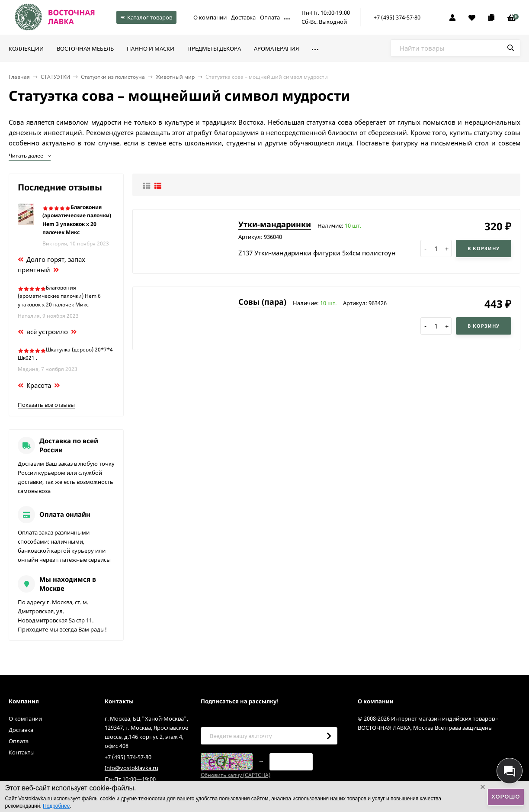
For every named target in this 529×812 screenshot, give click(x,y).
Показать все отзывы (46, 405)
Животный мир (175, 77)
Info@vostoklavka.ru (131, 768)
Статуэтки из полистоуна (113, 77)
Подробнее (56, 806)
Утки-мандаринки (275, 224)
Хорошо (506, 797)
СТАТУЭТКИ (55, 77)
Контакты (22, 752)
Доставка (243, 17)
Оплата (270, 17)
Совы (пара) (262, 302)
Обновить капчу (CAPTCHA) (236, 775)
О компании (210, 17)
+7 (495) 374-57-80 (397, 17)
